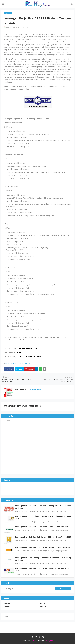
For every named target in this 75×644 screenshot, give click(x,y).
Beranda (7, 603)
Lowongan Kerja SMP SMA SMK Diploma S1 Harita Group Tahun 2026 (43, 537)
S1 (26, 363)
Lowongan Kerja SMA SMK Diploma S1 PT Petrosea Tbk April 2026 (42, 527)
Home (6, 617)
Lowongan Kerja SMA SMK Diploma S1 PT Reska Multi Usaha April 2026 (42, 569)
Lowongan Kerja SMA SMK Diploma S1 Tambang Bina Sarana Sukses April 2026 (43, 507)
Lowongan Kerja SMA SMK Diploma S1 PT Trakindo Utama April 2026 (43, 547)
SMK (29, 363)
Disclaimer (42, 603)
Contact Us (7, 606)
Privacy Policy (43, 606)
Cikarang (9, 363)
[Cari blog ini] (29, 589)
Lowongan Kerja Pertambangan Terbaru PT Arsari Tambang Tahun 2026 (43, 517)
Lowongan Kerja (14, 27)
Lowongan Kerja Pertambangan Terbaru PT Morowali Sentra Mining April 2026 (43, 559)
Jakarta (22, 363)
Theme (32, 641)
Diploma (15, 363)
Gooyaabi (50, 641)
